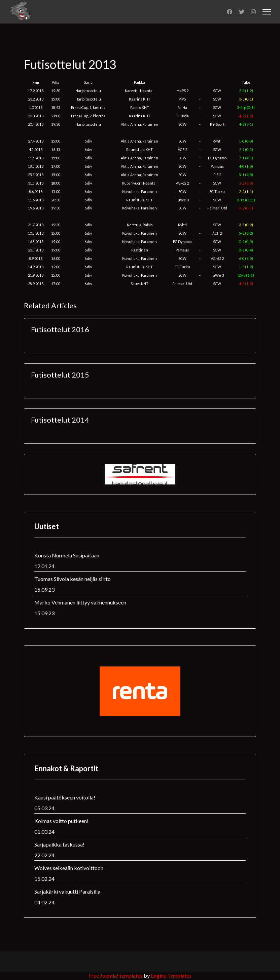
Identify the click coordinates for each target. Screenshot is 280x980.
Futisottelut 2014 (60, 420)
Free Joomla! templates (116, 975)
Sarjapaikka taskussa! (59, 844)
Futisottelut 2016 (60, 329)
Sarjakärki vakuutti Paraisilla (67, 891)
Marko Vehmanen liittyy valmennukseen (80, 602)
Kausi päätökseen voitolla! (65, 797)
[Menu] (267, 12)
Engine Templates (171, 975)
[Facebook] (230, 12)
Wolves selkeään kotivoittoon (69, 868)
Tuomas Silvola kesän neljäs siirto (73, 579)
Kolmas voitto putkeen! (61, 821)
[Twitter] (242, 12)
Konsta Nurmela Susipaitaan (67, 555)
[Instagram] (253, 12)
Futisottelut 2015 (60, 375)
